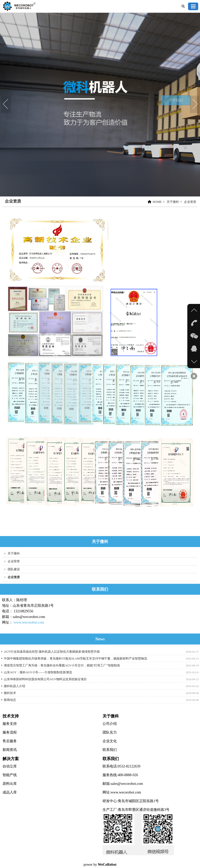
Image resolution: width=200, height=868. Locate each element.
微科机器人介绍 (15, 686)
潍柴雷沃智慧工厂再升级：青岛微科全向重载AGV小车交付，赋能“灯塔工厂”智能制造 (62, 665)
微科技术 (10, 693)
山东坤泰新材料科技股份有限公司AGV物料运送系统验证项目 (45, 679)
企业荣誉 (14, 561)
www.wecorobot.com (29, 622)
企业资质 (190, 202)
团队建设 (14, 569)
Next (195, 105)
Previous (6, 105)
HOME (157, 202)
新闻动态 (10, 700)
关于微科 (173, 202)
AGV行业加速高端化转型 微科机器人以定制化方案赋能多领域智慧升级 (52, 652)
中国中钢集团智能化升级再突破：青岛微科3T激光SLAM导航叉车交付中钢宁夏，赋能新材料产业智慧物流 (75, 659)
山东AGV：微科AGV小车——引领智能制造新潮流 (38, 672)
